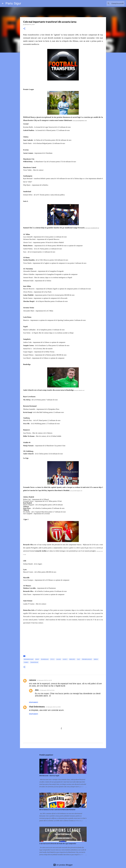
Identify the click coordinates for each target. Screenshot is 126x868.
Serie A (96, 659)
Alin (37, 690)
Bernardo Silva (29, 659)
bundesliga (45, 659)
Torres (26, 662)
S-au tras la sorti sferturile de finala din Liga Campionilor (58, 844)
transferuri (34, 662)
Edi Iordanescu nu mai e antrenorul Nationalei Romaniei (57, 810)
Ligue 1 (65, 659)
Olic (79, 659)
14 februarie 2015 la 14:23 (44, 680)
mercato (72, 659)
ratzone (33, 680)
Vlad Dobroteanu (37, 707)
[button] (24, 29)
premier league (87, 659)
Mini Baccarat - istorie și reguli (49, 776)
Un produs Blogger (63, 865)
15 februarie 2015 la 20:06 (53, 707)
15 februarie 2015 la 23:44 (47, 690)
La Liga (59, 659)
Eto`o (52, 659)
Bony (37, 659)
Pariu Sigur (13, 3)
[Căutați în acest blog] (114, 3)
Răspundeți (34, 702)
